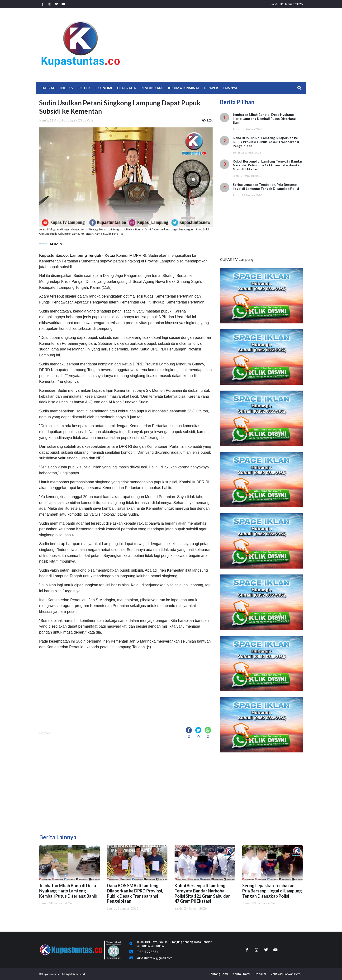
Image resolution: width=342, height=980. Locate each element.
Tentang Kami (218, 974)
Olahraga (126, 88)
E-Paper (211, 88)
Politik (84, 88)
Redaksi (260, 974)
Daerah (49, 88)
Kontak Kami (241, 974)
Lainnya (230, 88)
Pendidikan (151, 88)
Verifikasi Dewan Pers (285, 974)
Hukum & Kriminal (183, 88)
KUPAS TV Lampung (237, 259)
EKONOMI (104, 88)
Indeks (66, 88)
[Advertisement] (216, 44)
